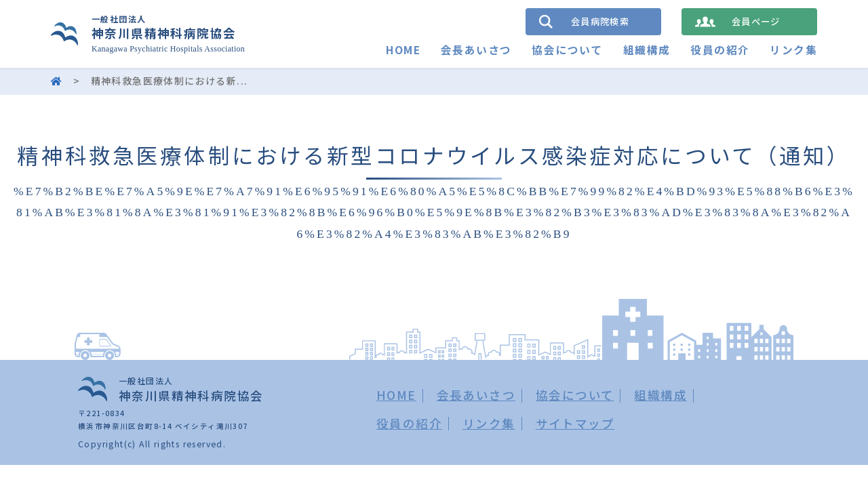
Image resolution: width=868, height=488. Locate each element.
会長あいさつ (476, 50)
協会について (567, 50)
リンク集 (793, 50)
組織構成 (647, 50)
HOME (403, 50)
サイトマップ (575, 423)
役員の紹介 (720, 50)
